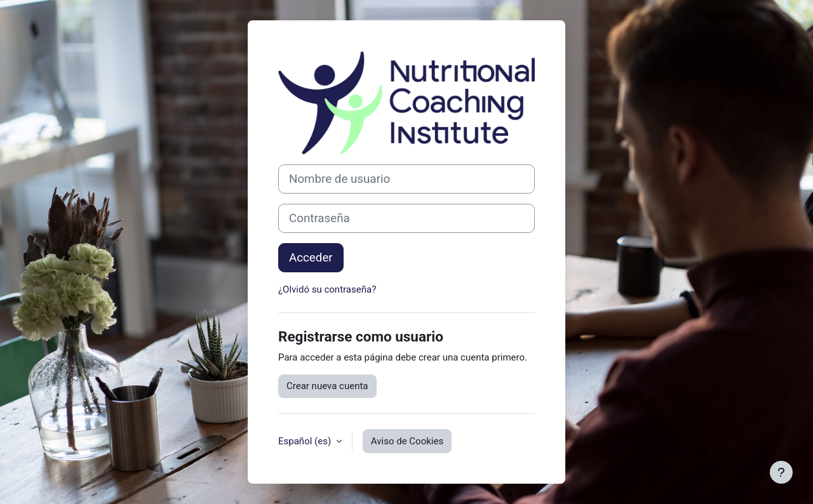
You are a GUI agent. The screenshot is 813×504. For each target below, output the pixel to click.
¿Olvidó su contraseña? (327, 289)
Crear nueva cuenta (327, 386)
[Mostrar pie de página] (781, 472)
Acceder (311, 258)
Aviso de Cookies (407, 441)
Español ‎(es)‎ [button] (306, 441)
